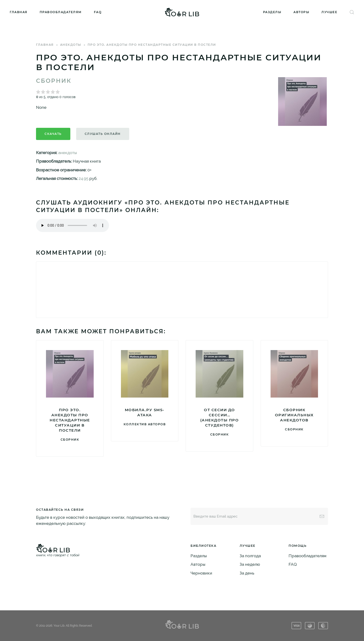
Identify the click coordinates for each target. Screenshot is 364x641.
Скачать (53, 134)
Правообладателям (61, 12)
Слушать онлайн (103, 134)
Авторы (301, 12)
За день (247, 573)
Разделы (272, 12)
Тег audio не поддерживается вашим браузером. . (73, 225)
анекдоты (71, 45)
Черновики (201, 573)
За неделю (250, 564)
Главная (19, 12)
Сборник (54, 81)
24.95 (83, 178)
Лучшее (329, 12)
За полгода (250, 556)
